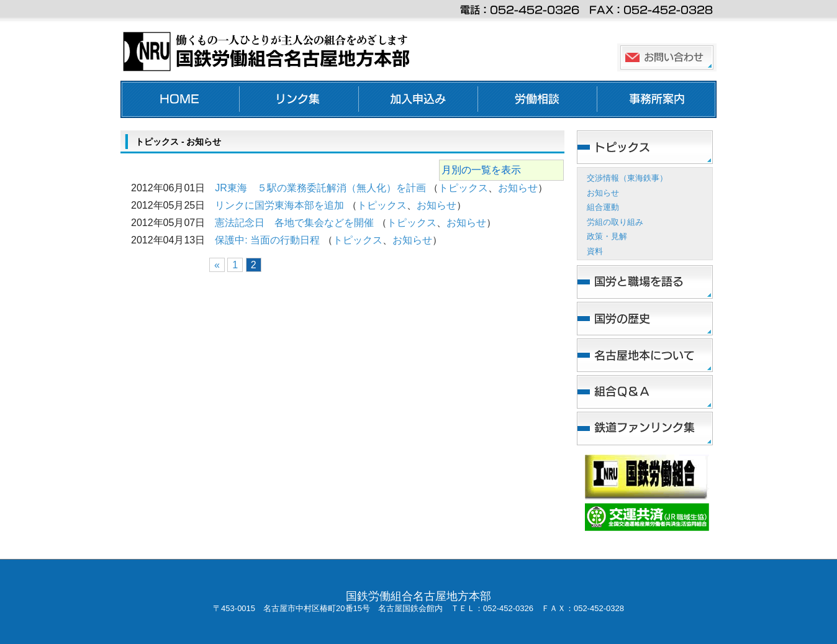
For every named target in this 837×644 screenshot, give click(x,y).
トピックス (463, 188)
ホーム (180, 99)
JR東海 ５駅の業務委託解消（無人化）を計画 (320, 188)
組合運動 (603, 207)
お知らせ (518, 188)
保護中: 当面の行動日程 (267, 240)
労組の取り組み (615, 222)
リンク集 (299, 99)
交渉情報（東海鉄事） (627, 178)
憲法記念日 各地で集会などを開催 (294, 223)
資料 (595, 251)
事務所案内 (657, 99)
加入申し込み (418, 99)
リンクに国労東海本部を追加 (279, 205)
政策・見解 (607, 236)
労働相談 (538, 99)
